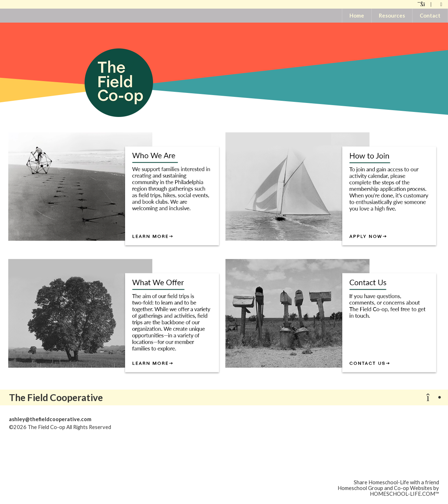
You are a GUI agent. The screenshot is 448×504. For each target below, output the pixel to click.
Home (357, 15)
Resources (392, 15)
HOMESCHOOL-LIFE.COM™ (404, 494)
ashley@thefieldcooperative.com (50, 419)
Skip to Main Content (142, 427)
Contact (430, 15)
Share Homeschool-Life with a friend (396, 482)
